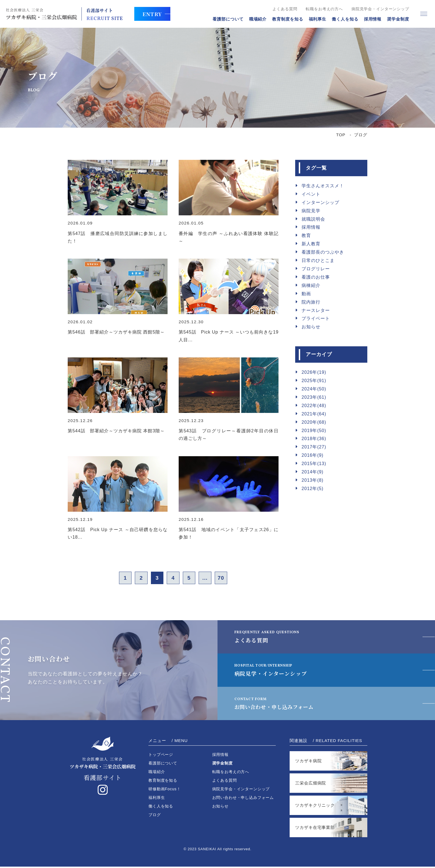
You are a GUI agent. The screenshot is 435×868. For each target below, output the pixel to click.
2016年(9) (313, 455)
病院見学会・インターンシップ (377, 9)
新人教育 (311, 244)
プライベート (316, 318)
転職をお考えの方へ (321, 9)
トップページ (161, 756)
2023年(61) (314, 397)
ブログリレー (316, 269)
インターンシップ (320, 202)
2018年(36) (314, 439)
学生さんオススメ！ (323, 186)
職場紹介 (255, 19)
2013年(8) (313, 480)
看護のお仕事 (316, 277)
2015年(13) (314, 464)
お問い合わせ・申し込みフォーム (281, 704)
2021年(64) (314, 414)
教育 (306, 235)
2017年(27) (314, 447)
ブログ (155, 816)
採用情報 (370, 19)
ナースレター (316, 310)
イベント (311, 194)
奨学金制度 (395, 19)
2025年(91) (314, 381)
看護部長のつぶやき (323, 252)
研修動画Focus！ (165, 790)
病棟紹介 (311, 285)
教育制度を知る (284, 19)
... (209, 579)
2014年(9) (313, 472)
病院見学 (311, 211)
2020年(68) (314, 422)
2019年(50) (314, 431)
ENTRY (155, 14)
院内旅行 (311, 302)
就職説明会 (313, 219)
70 (228, 579)
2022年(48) (314, 406)
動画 (306, 294)
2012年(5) (313, 489)
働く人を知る (342, 19)
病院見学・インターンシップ (274, 671)
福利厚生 (314, 19)
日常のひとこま (318, 260)
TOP (341, 135)
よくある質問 (282, 9)
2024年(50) (314, 389)
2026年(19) (314, 372)
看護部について (225, 19)
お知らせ (311, 327)
